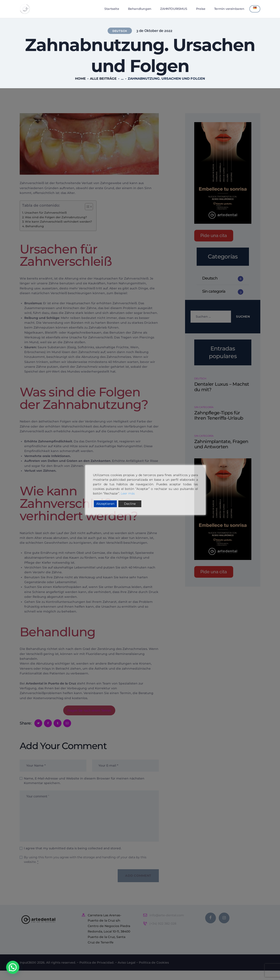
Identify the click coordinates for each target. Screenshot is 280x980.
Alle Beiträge (103, 79)
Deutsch (120, 32)
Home (80, 79)
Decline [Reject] (130, 504)
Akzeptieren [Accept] (105, 504)
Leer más (128, 493)
